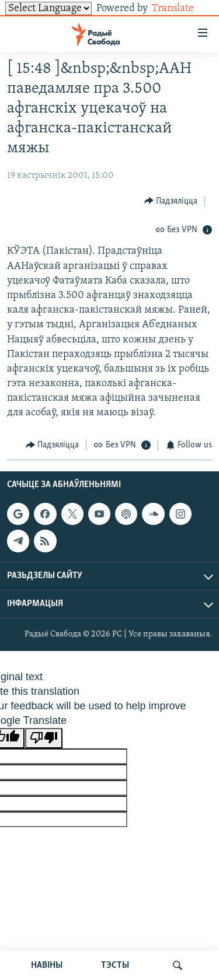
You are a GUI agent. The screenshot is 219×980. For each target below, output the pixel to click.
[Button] (171, 201)
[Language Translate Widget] (48, 8)
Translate (182, 8)
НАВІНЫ (47, 965)
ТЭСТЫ (115, 965)
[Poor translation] (44, 738)
